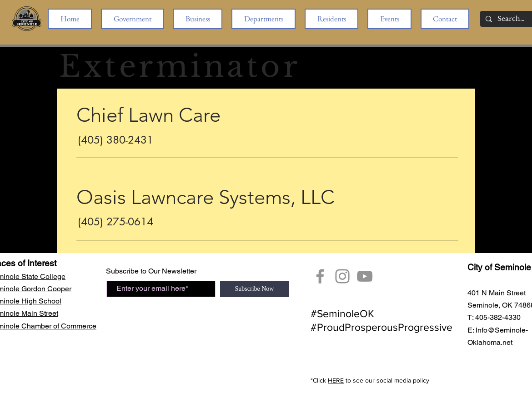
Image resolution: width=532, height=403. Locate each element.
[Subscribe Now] (254, 289)
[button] (132, 19)
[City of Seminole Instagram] (342, 276)
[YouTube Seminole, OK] (365, 276)
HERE (336, 380)
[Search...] (511, 19)
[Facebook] (320, 276)
